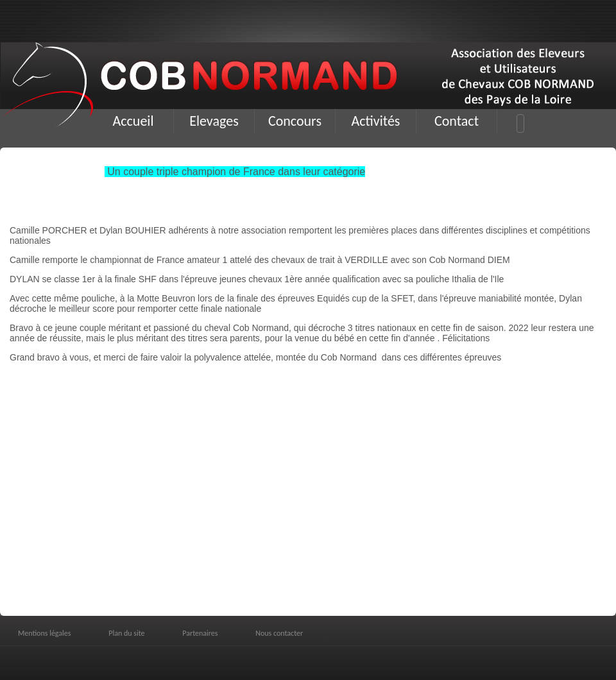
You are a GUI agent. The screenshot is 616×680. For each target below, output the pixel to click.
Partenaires (200, 633)
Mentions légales (44, 633)
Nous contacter (279, 633)
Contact (457, 121)
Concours (295, 121)
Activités (376, 121)
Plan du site (126, 633)
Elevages (214, 121)
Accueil (133, 121)
